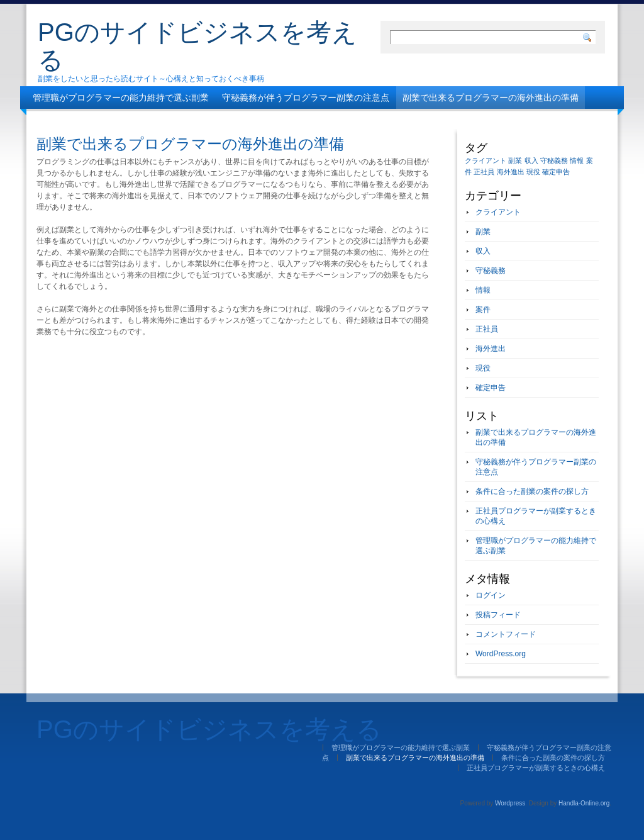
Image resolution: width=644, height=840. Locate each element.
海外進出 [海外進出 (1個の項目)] (511, 172)
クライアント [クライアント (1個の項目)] (486, 160)
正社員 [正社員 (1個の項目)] (484, 172)
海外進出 (491, 349)
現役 (483, 368)
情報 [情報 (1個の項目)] (577, 160)
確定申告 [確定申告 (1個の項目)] (556, 172)
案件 (483, 310)
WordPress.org (501, 654)
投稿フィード (498, 615)
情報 (483, 290)
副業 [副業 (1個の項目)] (515, 160)
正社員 (487, 329)
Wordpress (510, 803)
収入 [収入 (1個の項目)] (531, 160)
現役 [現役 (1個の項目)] (533, 172)
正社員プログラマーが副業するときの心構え (266, 120)
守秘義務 (491, 271)
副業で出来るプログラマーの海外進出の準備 (491, 98)
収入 (483, 251)
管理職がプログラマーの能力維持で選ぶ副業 (121, 98)
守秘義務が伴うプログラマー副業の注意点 (306, 98)
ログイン (491, 595)
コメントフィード (506, 634)
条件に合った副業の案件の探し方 (99, 120)
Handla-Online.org (584, 803)
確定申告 (491, 388)
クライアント (498, 212)
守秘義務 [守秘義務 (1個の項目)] (554, 160)
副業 (483, 232)
